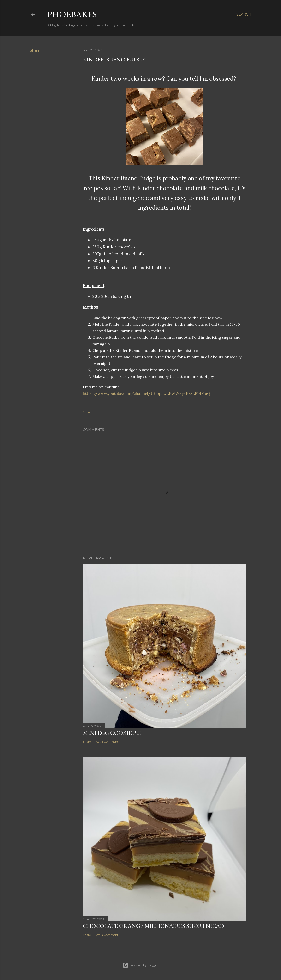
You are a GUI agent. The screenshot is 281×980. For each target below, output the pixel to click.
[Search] (244, 14)
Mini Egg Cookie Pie (112, 733)
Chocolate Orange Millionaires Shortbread (153, 926)
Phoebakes (72, 14)
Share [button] (35, 50)
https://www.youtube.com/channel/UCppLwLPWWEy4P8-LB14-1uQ (146, 393)
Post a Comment (106, 742)
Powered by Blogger (141, 965)
